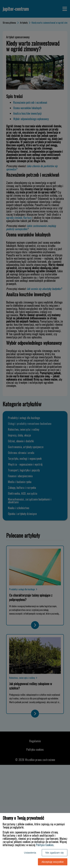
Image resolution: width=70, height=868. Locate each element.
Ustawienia (30, 853)
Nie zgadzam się (55, 853)
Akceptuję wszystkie (53, 862)
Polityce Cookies (45, 845)
